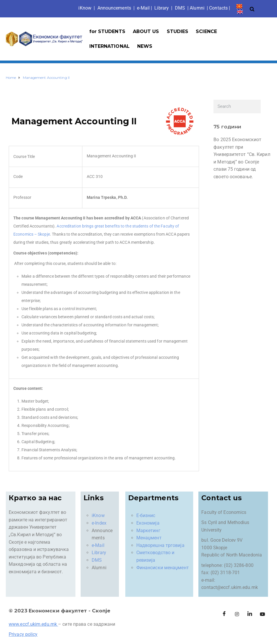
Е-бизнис (146, 515)
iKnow (98, 515)
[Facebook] (224, 614)
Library (162, 8)
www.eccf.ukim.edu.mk (33, 624)
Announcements (114, 8)
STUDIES (178, 31)
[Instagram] (237, 614)
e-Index (99, 523)
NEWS (145, 46)
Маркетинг (148, 531)
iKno (85, 8)
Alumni (197, 8)
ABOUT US (146, 31)
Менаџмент (149, 538)
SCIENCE (206, 31)
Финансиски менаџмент (163, 568)
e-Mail (98, 545)
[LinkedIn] (250, 614)
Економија (148, 523)
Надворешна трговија (160, 545)
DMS (180, 8)
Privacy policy (23, 634)
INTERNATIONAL (109, 46)
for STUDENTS (107, 31)
